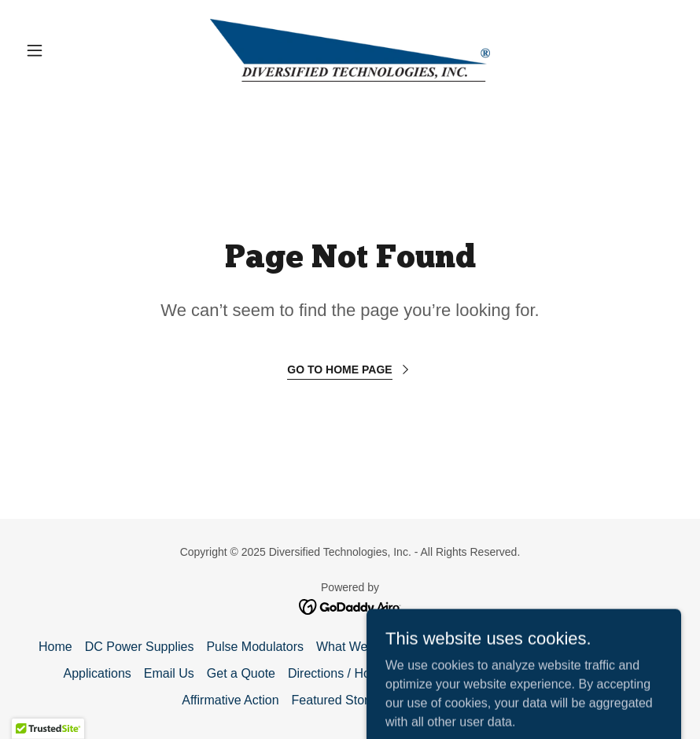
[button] (68, 50)
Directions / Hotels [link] (339, 673)
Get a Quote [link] (241, 673)
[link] (350, 50)
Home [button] (55, 647)
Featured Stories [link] (338, 700)
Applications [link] (98, 673)
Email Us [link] (169, 673)
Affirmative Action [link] (230, 700)
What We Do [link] (352, 647)
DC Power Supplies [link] (140, 647)
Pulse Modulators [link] (255, 647)
